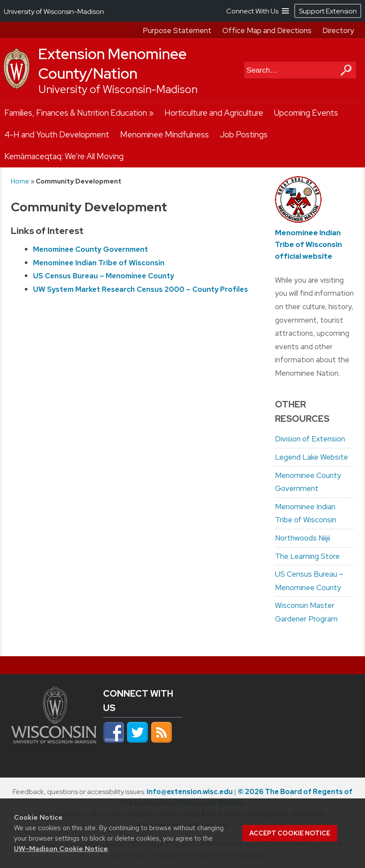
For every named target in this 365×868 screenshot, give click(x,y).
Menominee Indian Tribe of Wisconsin (99, 263)
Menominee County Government (90, 249)
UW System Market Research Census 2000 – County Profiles (141, 289)
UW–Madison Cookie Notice (61, 849)
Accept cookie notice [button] (290, 833)
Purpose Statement (177, 30)
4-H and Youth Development (57, 135)
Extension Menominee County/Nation (112, 64)
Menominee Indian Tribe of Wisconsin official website (308, 244)
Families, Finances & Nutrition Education (76, 113)
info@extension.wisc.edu (190, 792)
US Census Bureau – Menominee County (104, 276)
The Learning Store (307, 556)
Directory (338, 30)
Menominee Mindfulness (164, 135)
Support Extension (328, 11)
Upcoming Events (306, 113)
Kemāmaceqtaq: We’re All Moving (64, 156)
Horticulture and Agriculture (214, 113)
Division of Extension (310, 439)
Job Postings (244, 135)
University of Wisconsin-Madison (118, 89)
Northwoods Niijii (303, 538)
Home (20, 181)
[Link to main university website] (54, 745)
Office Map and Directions (267, 30)
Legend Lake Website (311, 457)
